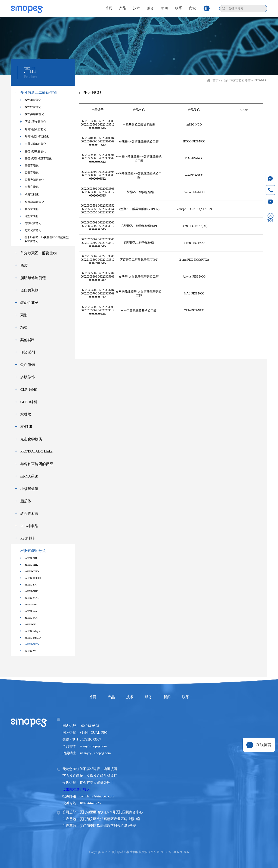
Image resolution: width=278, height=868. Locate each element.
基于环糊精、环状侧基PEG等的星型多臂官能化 (44, 239)
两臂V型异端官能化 (35, 136)
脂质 (24, 265)
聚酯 (24, 315)
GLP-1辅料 (29, 402)
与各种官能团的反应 (37, 464)
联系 (195, 697)
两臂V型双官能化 (33, 129)
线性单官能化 (31, 100)
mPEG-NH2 (29, 565)
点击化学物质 (31, 439)
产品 (106, 697)
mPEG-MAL (30, 598)
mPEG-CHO (30, 571)
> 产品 (223, 80)
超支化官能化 (31, 230)
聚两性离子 (29, 303)
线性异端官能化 (32, 114)
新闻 (172, 697)
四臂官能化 (29, 173)
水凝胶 (26, 414)
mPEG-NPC (29, 604)
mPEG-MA (29, 618)
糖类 (24, 328)
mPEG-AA (29, 611)
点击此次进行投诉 (76, 789)
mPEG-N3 (28, 624)
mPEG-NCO (30, 644)
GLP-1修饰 (29, 390)
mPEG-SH (28, 585)
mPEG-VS (28, 651)
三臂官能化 (29, 166)
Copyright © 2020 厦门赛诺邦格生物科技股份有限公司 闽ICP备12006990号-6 (139, 852)
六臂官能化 (29, 187)
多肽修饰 (28, 377)
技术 (128, 697)
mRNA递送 (29, 476)
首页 (216, 80)
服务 (150, 697)
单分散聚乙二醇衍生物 (38, 253)
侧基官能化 (29, 209)
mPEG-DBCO (30, 638)
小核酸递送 (29, 489)
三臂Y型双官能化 (33, 152)
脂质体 (26, 501)
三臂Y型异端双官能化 (36, 159)
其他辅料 (28, 340)
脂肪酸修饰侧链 (33, 278)
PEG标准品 (29, 526)
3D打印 (26, 427)
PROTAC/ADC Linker (37, 451)
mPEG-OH (29, 558)
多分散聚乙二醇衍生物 (38, 92)
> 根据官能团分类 (239, 80)
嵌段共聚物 (29, 290)
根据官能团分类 (33, 551)
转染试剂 (28, 352)
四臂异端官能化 (32, 180)
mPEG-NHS (29, 591)
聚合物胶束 (29, 514)
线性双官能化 (31, 107)
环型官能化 (29, 216)
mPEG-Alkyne (31, 631)
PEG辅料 (27, 538)
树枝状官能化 (31, 223)
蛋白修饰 (28, 365)
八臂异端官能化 (32, 202)
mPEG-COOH (31, 578)
